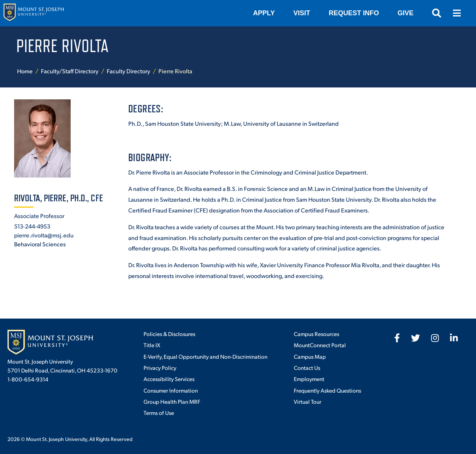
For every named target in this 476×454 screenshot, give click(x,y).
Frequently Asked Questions (327, 390)
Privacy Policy (160, 367)
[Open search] (437, 13)
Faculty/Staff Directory (70, 71)
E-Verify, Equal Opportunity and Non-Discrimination (205, 356)
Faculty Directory (128, 71)
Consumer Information (171, 390)
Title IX (152, 345)
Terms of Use (159, 413)
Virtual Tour (308, 401)
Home (25, 71)
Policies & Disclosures (169, 334)
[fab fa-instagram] (435, 338)
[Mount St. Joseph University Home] (33, 13)
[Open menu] (457, 13)
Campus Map (310, 356)
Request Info (354, 13)
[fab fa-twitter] (415, 338)
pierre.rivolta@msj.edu (44, 235)
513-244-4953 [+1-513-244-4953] (32, 226)
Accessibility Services (169, 379)
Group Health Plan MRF (172, 401)
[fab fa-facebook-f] (397, 338)
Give (406, 13)
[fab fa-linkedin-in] (454, 338)
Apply (264, 13)
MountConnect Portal (320, 345)
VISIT (302, 13)
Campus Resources (316, 334)
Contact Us (307, 367)
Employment (309, 379)
